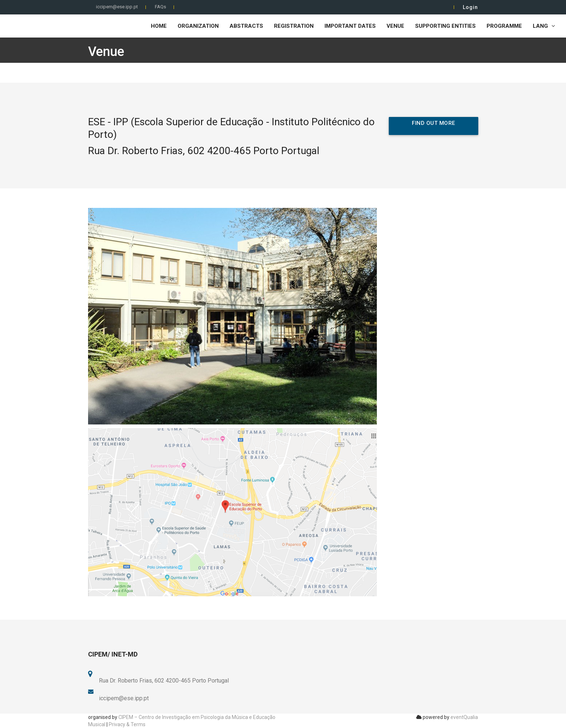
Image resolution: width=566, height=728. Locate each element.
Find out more (434, 123)
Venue (395, 26)
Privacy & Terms (127, 724)
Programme (504, 26)
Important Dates (350, 26)
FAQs (160, 7)
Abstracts (246, 26)
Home (159, 26)
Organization (198, 26)
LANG (544, 26)
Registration (294, 26)
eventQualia (464, 717)
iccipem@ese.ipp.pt (117, 7)
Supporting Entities (445, 26)
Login (470, 7)
